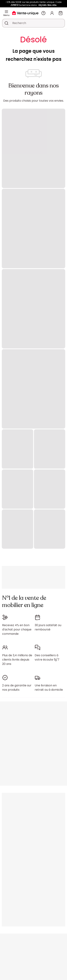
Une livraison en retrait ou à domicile (49, 688)
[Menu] (6, 12)
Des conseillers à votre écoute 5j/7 (47, 657)
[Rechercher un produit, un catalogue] (6, 23)
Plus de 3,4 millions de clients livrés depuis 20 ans (17, 660)
